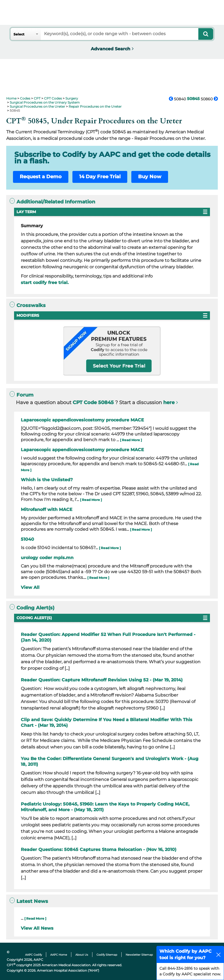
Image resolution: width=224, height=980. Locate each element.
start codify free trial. (45, 283)
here (169, 402)
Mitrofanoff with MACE (47, 509)
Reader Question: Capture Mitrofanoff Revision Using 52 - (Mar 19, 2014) (102, 680)
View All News (37, 928)
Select (19, 34)
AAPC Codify (34, 955)
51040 (27, 539)
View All (30, 587)
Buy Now (150, 177)
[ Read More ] (131, 440)
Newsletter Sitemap (139, 955)
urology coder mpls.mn (47, 558)
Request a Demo (41, 177)
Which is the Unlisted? (47, 480)
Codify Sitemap (107, 955)
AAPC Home (59, 955)
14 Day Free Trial (100, 177)
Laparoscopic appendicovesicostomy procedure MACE (82, 420)
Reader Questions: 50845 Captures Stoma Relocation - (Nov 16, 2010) (99, 849)
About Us (82, 955)
